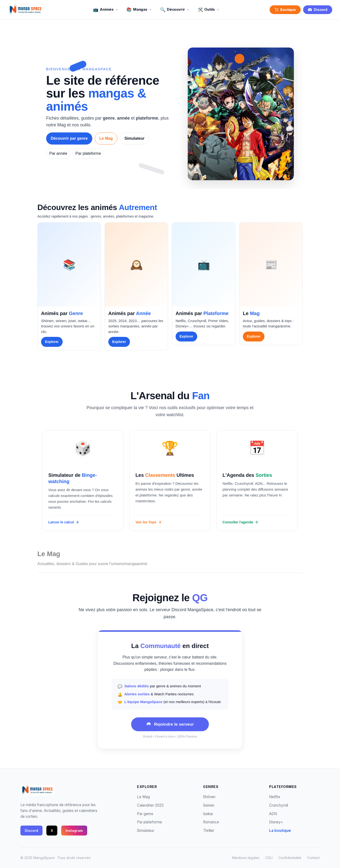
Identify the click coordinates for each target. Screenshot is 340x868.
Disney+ (276, 822)
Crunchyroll (279, 805)
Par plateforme (88, 153)
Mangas (139, 10)
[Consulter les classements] (170, 481)
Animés (106, 10)
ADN (273, 814)
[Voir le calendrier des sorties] (257, 481)
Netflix (275, 797)
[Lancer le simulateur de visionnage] (83, 481)
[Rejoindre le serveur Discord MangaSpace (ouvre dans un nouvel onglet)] (170, 724)
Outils (209, 10)
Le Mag (143, 797)
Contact (313, 858)
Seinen (209, 805)
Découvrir (175, 10)
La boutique (280, 831)
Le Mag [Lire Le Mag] (106, 138)
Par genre (145, 814)
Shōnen (209, 797)
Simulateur (146, 831)
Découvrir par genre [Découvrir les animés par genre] (69, 138)
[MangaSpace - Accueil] (25, 10)
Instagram (74, 831)
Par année (58, 153)
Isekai (208, 814)
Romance (211, 822)
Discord (318, 10)
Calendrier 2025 (150, 805)
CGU (269, 858)
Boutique (285, 10)
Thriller (209, 831)
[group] (69, 286)
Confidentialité (290, 858)
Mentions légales (246, 858)
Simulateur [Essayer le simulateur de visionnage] (134, 138)
